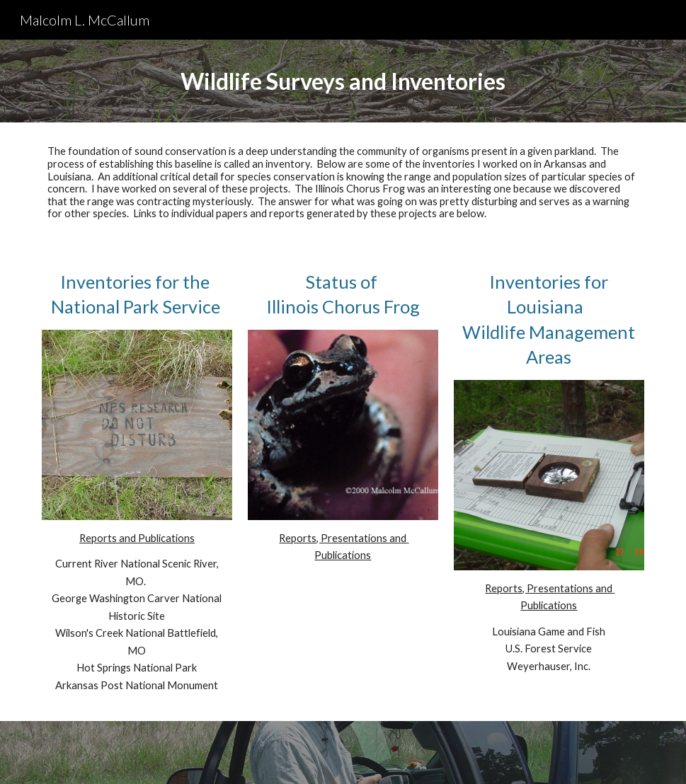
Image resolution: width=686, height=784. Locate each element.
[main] (343, 81)
